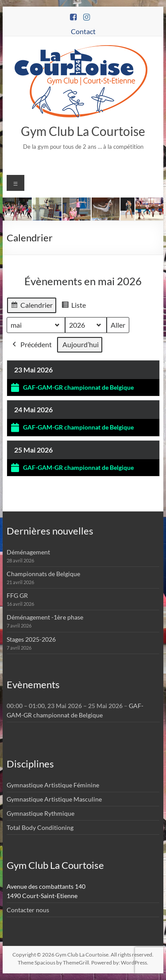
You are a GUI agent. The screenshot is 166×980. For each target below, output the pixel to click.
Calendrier (31, 306)
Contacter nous (28, 910)
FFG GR (17, 595)
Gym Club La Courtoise (83, 131)
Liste (73, 306)
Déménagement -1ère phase (45, 617)
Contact (83, 31)
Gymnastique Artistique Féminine (53, 785)
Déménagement (28, 552)
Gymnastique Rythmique (41, 813)
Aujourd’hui (81, 344)
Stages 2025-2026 (31, 639)
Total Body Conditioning (40, 827)
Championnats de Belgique (43, 574)
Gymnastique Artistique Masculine (54, 799)
